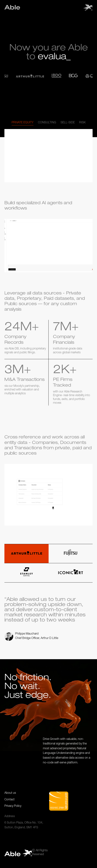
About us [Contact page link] (10, 793)
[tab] (23, 123)
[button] (88, 7)
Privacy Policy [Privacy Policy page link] (13, 806)
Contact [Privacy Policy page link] (9, 800)
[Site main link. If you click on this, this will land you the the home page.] (12, 7)
